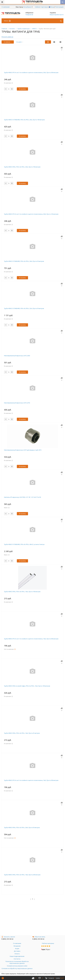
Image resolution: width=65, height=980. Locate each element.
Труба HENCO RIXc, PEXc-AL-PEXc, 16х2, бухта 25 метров (22, 733)
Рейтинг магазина (48, 943)
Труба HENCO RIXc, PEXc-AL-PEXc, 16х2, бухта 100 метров (22, 592)
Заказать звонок (8, 937)
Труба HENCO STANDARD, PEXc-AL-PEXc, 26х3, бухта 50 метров (24, 261)
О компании (6, 7)
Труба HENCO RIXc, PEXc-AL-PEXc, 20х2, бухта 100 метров (22, 167)
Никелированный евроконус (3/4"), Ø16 (17, 403)
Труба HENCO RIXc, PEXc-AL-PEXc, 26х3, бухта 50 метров (22, 827)
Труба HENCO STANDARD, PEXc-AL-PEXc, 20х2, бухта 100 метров (24, 120)
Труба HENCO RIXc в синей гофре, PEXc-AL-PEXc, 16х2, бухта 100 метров (27, 686)
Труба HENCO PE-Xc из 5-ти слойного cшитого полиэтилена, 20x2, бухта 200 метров (31, 72)
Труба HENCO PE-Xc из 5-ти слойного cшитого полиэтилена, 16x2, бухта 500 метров (31, 639)
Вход (52, 7)
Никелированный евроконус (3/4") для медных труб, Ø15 (23, 450)
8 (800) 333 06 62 (7, 939)
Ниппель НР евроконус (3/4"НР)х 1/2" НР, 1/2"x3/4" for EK (23, 497)
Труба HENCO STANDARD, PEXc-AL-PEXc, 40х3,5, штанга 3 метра (24, 544)
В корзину (22, 89)
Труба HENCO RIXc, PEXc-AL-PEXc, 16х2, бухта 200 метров (22, 875)
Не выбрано (28, 7)
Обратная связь (39, 937)
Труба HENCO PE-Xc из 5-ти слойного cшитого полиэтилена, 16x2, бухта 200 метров (31, 780)
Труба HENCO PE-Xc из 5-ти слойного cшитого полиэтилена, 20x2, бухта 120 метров (31, 214)
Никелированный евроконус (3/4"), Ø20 (17, 356)
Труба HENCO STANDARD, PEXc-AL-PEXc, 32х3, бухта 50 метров (24, 308)
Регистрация (59, 7)
